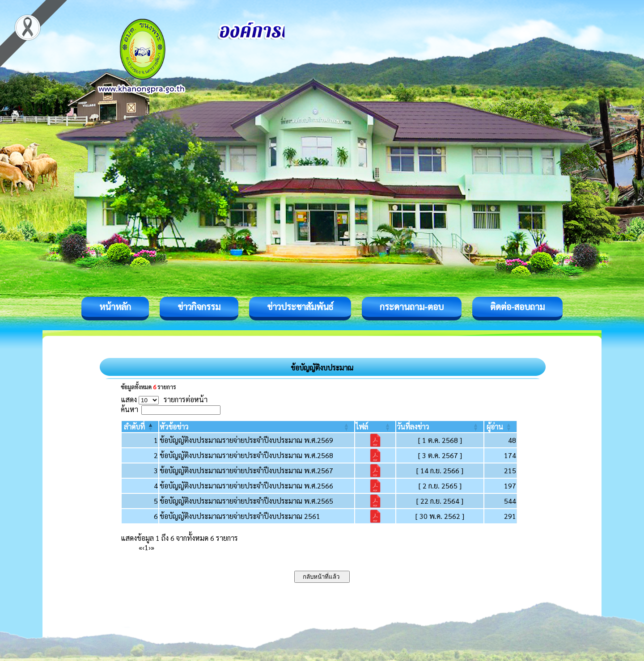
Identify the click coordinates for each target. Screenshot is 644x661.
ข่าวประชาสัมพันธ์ (300, 307)
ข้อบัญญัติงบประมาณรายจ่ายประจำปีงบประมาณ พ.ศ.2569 (246, 440)
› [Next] (150, 547)
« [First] (140, 547)
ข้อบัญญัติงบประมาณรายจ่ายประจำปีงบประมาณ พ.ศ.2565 (246, 501)
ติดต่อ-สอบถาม (517, 307)
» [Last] (153, 547)
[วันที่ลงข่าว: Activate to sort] (440, 427)
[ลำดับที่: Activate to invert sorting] (140, 427)
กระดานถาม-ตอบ (412, 307)
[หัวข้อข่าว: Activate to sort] (257, 427)
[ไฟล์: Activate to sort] (375, 427)
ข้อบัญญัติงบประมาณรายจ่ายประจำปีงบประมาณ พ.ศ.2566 (246, 486)
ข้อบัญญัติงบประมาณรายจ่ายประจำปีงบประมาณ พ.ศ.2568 (246, 455)
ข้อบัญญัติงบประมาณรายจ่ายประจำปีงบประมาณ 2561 (240, 516)
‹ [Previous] (143, 547)
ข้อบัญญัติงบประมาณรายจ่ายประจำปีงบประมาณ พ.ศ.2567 (246, 470)
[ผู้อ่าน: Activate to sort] (501, 427)
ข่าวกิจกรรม (199, 307)
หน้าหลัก (115, 307)
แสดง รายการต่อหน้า (164, 399)
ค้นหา (129, 409)
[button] (134, 427)
